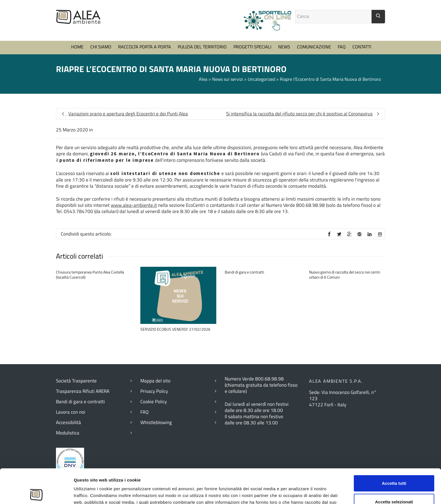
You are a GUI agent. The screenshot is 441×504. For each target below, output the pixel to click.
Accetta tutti (394, 449)
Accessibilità (68, 422)
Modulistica (68, 433)
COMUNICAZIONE (314, 47)
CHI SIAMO (101, 47)
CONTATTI (362, 47)
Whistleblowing (156, 422)
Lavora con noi (71, 412)
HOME (77, 47)
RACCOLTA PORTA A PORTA (145, 47)
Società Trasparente (76, 381)
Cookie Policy (154, 402)
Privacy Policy (154, 391)
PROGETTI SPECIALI (252, 47)
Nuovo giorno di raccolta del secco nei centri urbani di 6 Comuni (345, 275)
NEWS (284, 47)
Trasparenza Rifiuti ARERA (83, 391)
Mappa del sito (155, 381)
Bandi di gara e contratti (244, 272)
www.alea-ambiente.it (134, 205)
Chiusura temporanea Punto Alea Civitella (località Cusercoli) (90, 275)
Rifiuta (394, 486)
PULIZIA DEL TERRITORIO (202, 47)
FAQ (342, 47)
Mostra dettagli (309, 493)
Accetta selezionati (394, 467)
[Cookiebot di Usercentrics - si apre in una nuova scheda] (36, 493)
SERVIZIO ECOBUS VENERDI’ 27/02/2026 (175, 329)
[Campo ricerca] (333, 17)
